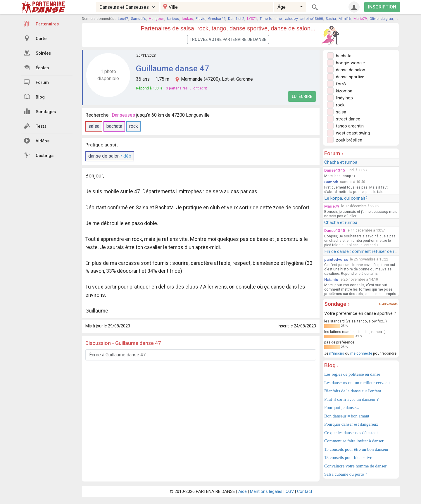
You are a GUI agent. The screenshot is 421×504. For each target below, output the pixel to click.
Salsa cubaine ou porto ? (346, 474)
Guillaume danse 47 (172, 69)
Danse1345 (335, 170)
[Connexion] (354, 7)
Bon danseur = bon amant (347, 416)
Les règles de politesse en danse (352, 374)
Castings (39, 155)
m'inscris (337, 353)
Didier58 (402, 19)
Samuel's (139, 19)
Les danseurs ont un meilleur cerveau (357, 383)
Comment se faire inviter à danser (354, 441)
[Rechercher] (315, 7)
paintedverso (336, 259)
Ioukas (187, 19)
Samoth (331, 182)
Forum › (334, 153)
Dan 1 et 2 (236, 19)
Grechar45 (217, 19)
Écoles (36, 68)
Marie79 (360, 19)
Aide (243, 492)
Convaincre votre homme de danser (355, 466)
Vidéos (37, 141)
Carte (35, 38)
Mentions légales (266, 492)
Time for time (271, 19)
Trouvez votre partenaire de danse (228, 39)
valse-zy (291, 19)
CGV (290, 492)
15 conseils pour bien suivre (349, 458)
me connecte (361, 353)
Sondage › (337, 304)
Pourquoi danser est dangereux (351, 424)
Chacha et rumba (341, 162)
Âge (282, 7)
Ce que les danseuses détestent (351, 433)
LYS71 (252, 19)
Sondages (40, 111)
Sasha (331, 19)
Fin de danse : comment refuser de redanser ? (369, 251)
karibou (173, 19)
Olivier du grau (381, 19)
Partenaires (41, 24)
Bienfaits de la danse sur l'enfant (353, 391)
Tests (35, 126)
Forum (36, 82)
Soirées (37, 53)
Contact (305, 492)
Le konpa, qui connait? (346, 198)
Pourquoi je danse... (342, 408)
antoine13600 (312, 19)
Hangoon (157, 19)
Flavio (201, 19)
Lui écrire (302, 96)
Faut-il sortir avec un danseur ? (351, 399)
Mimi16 (345, 19)
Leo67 (123, 19)
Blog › (332, 365)
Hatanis (331, 279)
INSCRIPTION (382, 7)
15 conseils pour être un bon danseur (356, 449)
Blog (34, 97)
